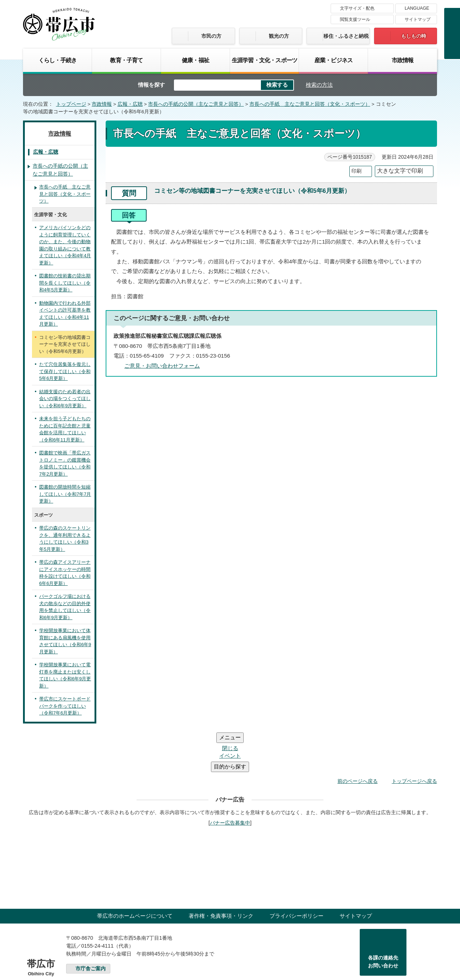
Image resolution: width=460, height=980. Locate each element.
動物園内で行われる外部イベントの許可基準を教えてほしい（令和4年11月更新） (65, 314)
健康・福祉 (195, 60)
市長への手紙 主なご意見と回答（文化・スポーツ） (310, 104)
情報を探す (151, 85)
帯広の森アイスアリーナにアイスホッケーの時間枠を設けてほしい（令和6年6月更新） (65, 573)
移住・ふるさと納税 (346, 36)
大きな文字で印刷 (400, 171)
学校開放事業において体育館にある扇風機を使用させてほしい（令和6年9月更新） (65, 641)
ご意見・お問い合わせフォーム (162, 366)
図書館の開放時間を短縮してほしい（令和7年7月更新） (65, 494)
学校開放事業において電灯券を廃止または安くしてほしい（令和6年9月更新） (65, 675)
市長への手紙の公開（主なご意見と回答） (196, 104)
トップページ (71, 104)
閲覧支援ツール (355, 19)
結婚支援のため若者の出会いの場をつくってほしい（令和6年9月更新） (65, 399)
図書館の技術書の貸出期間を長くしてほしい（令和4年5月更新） (65, 283)
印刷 (356, 171)
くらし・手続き (57, 60)
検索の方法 (319, 85)
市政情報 (403, 60)
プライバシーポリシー (296, 873)
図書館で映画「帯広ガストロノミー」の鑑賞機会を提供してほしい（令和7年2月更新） (65, 463)
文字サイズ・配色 (357, 8)
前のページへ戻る (358, 738)
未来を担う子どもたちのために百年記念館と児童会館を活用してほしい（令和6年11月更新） (65, 429)
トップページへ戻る (414, 738)
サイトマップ (418, 19)
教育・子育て (126, 60)
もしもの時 (414, 36)
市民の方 (211, 36)
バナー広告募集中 (230, 780)
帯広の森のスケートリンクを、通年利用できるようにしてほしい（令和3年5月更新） (65, 539)
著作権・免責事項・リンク (221, 873)
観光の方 (279, 36)
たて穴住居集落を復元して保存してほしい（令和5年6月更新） (65, 371)
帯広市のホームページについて (135, 873)
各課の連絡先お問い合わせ (383, 918)
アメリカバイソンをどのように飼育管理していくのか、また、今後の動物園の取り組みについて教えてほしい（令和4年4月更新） (65, 245)
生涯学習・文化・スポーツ (264, 60)
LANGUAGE (417, 8)
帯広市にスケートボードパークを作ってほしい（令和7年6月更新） (65, 706)
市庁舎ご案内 (91, 925)
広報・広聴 (130, 104)
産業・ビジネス (333, 60)
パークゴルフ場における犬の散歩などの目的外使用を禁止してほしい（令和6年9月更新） (65, 607)
